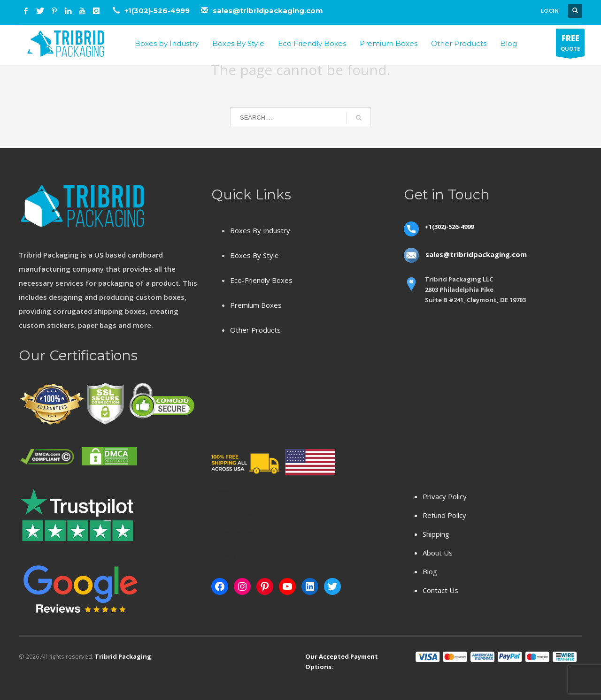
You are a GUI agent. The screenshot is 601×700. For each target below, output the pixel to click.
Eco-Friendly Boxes (261, 280)
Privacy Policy (445, 496)
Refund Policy (444, 515)
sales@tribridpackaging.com (268, 11)
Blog (430, 571)
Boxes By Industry (260, 230)
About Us (438, 553)
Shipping (436, 534)
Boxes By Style (254, 255)
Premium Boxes (256, 305)
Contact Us (440, 590)
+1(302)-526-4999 (158, 11)
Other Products (255, 330)
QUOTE (570, 45)
